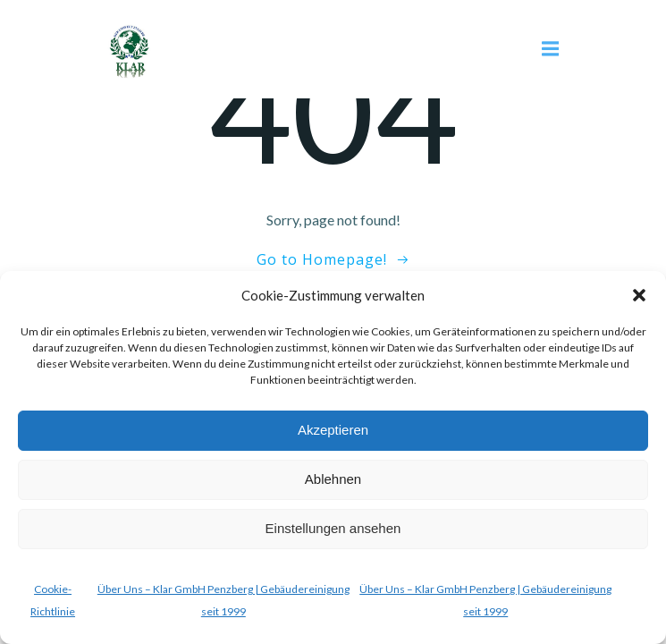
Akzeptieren (333, 430)
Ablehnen (333, 479)
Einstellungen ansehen (333, 528)
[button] (639, 295)
